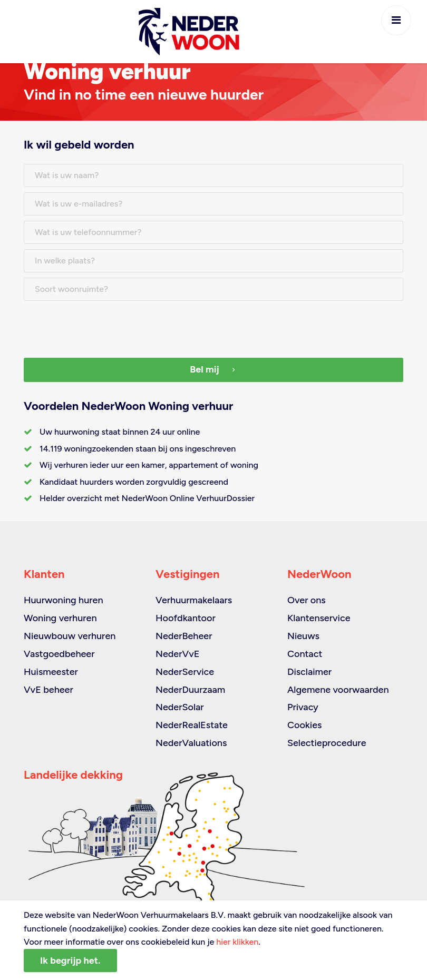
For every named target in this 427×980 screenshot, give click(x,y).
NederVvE (177, 654)
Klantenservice (319, 618)
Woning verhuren (60, 618)
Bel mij (213, 369)
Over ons (307, 600)
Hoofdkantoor (186, 618)
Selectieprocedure (327, 743)
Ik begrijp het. (70, 961)
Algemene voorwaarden (338, 690)
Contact (305, 654)
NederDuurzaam (190, 690)
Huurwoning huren (64, 600)
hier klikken (237, 942)
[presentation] (104, 327)
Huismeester (51, 672)
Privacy (303, 707)
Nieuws (303, 636)
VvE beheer (48, 690)
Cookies (304, 725)
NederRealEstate (192, 725)
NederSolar (180, 707)
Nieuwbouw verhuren (70, 636)
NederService (185, 672)
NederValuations (191, 743)
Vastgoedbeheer (59, 654)
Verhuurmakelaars (194, 600)
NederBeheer (184, 636)
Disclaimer (309, 672)
